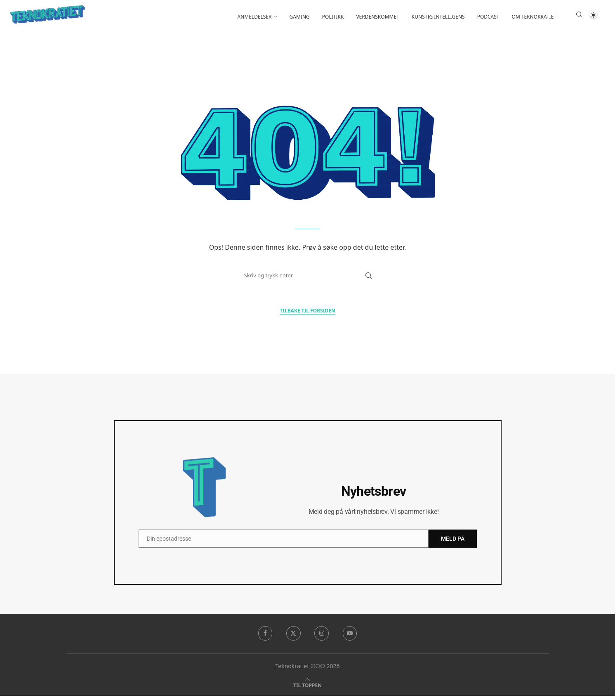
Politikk (333, 17)
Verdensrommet (377, 17)
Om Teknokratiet (534, 17)
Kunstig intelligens (438, 17)
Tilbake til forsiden (307, 315)
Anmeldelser (255, 17)
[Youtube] (351, 638)
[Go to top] (307, 689)
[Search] (579, 17)
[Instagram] (322, 638)
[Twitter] (293, 638)
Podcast (488, 17)
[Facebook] (264, 638)
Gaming (300, 17)
